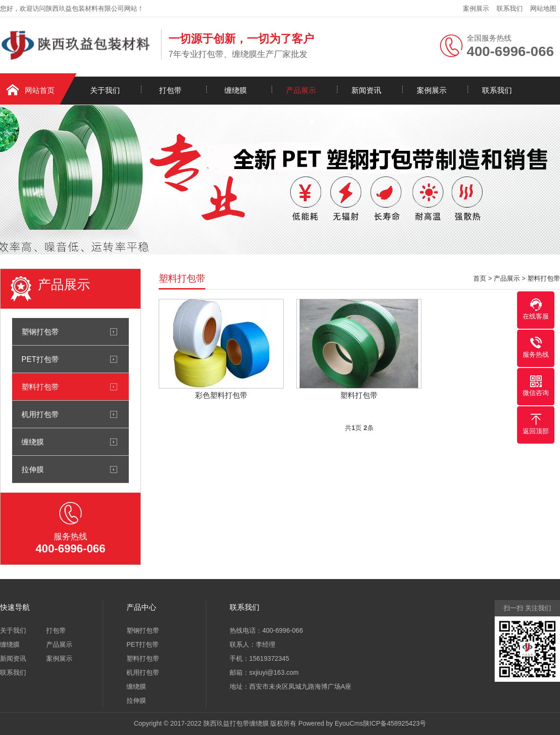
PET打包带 (40, 359)
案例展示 (476, 8)
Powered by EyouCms (329, 723)
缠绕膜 (236, 90)
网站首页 (40, 90)
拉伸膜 (33, 469)
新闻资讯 (366, 90)
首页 (480, 278)
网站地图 (543, 8)
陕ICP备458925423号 (395, 723)
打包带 (170, 90)
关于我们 (105, 90)
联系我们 (510, 8)
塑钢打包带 (40, 332)
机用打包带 (40, 414)
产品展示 (301, 90)
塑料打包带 (40, 387)
